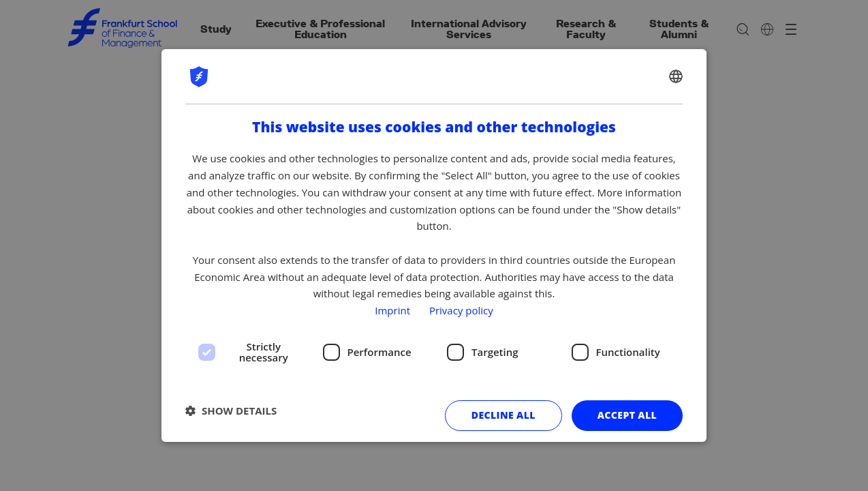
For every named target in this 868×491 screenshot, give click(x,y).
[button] (231, 411)
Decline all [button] (503, 415)
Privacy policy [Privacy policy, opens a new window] (461, 310)
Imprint (392, 310)
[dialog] (434, 245)
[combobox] (676, 76)
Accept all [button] (627, 415)
